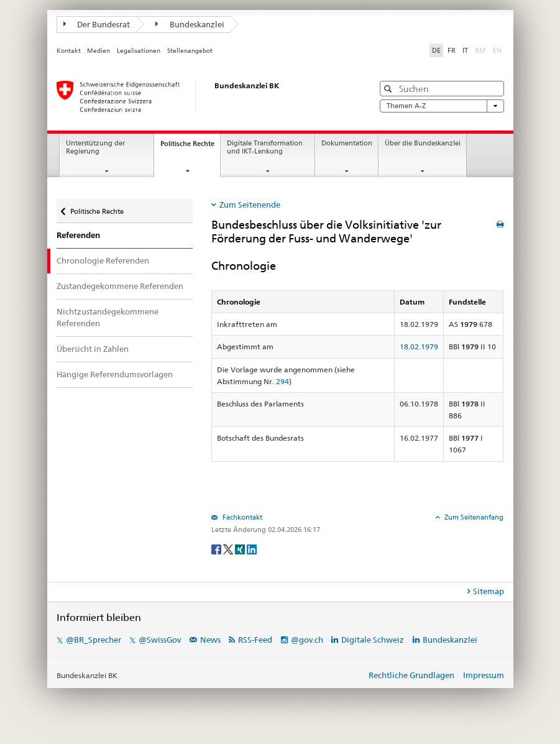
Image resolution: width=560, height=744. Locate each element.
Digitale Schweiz (374, 640)
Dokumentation (347, 143)
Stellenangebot (190, 51)
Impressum (484, 675)
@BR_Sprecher (94, 640)
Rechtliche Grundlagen (411, 675)
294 (282, 381)
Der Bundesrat (97, 24)
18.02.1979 (419, 347)
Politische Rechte (190, 147)
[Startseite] (203, 96)
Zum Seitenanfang (473, 517)
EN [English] (497, 50)
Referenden (78, 235)
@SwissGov (160, 640)
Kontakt (69, 51)
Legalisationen (139, 51)
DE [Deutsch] (436, 50)
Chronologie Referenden (103, 260)
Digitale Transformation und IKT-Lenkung (265, 147)
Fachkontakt (241, 517)
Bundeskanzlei (190, 24)
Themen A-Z (442, 106)
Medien (99, 51)
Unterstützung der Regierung (95, 147)
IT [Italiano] (465, 50)
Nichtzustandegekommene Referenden (108, 318)
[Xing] (241, 549)
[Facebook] (217, 549)
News (210, 640)
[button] (389, 89)
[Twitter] (229, 549)
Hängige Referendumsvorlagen (115, 374)
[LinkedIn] (252, 549)
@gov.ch (307, 640)
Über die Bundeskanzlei (423, 143)
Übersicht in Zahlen (93, 349)
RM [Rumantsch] (480, 50)
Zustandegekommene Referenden (120, 286)
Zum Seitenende (250, 204)
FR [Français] (452, 50)
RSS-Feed (255, 640)
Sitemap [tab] (489, 591)
